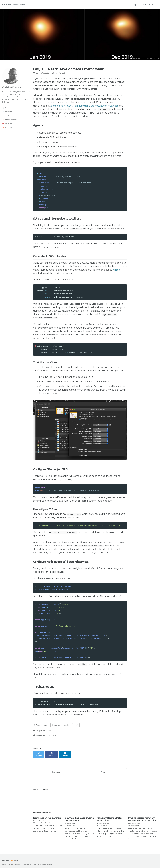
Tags (134, 5)
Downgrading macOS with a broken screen (79, 817)
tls (83, 725)
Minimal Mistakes (45, 862)
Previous (56, 769)
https (46, 725)
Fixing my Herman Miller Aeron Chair (109, 817)
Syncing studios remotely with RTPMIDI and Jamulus (142, 817)
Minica (116, 270)
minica (67, 725)
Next (103, 769)
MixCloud (7, 132)
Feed (14, 858)
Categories (149, 5)
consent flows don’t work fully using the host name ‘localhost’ (85, 106)
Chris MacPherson (12, 87)
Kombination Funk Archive (47, 815)
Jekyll (34, 862)
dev (50, 731)
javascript (56, 725)
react (76, 725)
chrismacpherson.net (14, 5)
